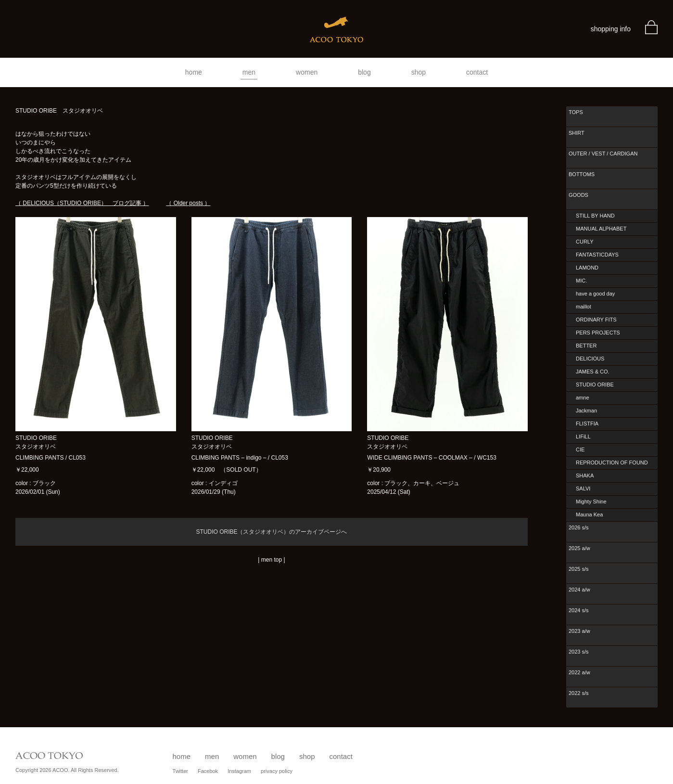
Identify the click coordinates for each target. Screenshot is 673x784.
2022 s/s (579, 693)
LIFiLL (583, 437)
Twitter (180, 771)
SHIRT (577, 133)
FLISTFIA (587, 424)
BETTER (586, 346)
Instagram (239, 771)
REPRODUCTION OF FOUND (612, 463)
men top (272, 560)
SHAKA (585, 476)
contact (477, 72)
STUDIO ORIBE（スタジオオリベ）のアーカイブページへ (271, 532)
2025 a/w (579, 548)
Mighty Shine (591, 501)
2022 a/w (579, 672)
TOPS (576, 112)
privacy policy (277, 771)
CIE (580, 450)
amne (583, 398)
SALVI (583, 488)
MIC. (581, 281)
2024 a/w (579, 590)
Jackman (586, 411)
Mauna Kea (589, 514)
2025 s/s (579, 569)
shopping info (611, 29)
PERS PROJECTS (598, 333)
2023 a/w (579, 631)
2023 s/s (579, 652)
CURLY (584, 242)
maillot (584, 307)
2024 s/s (579, 610)
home (194, 72)
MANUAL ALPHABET (601, 229)
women (307, 72)
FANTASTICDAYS (597, 255)
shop (419, 72)
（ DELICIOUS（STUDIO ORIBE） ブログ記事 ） (82, 203)
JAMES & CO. (593, 372)
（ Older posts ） (188, 203)
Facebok (208, 771)
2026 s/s (579, 527)
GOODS (578, 195)
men (249, 72)
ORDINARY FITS (596, 320)
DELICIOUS (590, 359)
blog (364, 72)
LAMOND (587, 268)
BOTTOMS (582, 174)
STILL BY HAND (595, 216)
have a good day (595, 294)
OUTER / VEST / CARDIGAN (603, 154)
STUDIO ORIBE (595, 385)
